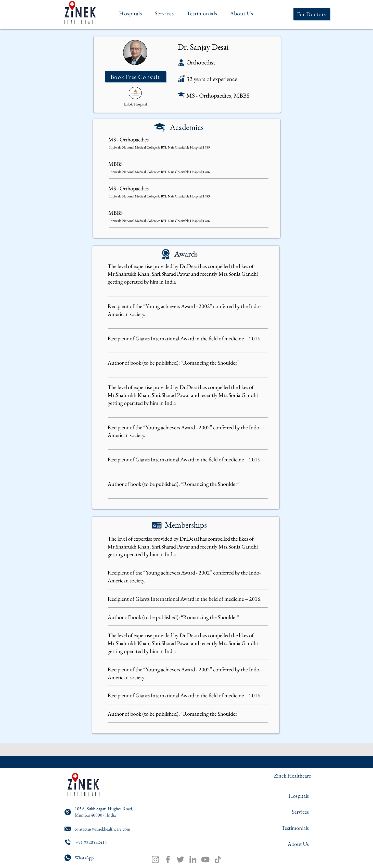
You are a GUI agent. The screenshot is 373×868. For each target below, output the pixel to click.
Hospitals (299, 796)
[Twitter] (180, 859)
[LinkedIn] (193, 859)
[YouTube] (205, 859)
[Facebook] (168, 859)
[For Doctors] (312, 14)
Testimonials (295, 828)
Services (300, 812)
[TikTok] (218, 859)
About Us (298, 844)
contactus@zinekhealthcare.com (102, 829)
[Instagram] (155, 859)
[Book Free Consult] (135, 77)
